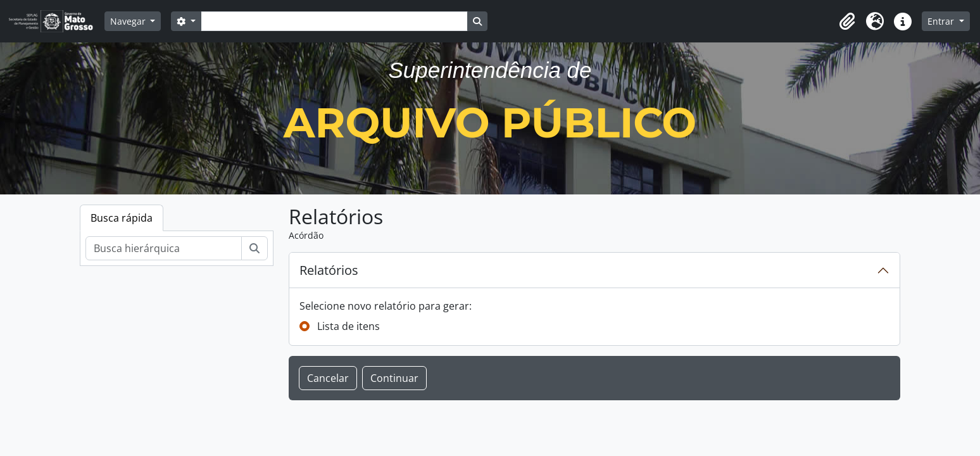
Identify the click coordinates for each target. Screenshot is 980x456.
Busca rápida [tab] (122, 218)
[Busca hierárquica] (164, 248)
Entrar (942, 21)
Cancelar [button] (328, 378)
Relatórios (329, 270)
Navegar (129, 21)
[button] (847, 22)
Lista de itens (349, 326)
